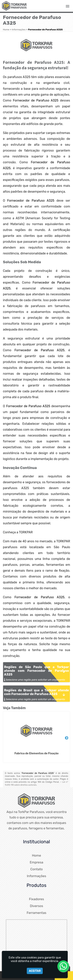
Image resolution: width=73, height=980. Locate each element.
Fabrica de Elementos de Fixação (36, 753)
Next (67, 738)
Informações (36, 876)
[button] (68, 6)
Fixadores (36, 899)
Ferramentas (36, 913)
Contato (37, 869)
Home (36, 855)
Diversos (36, 906)
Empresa (36, 862)
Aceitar (35, 971)
